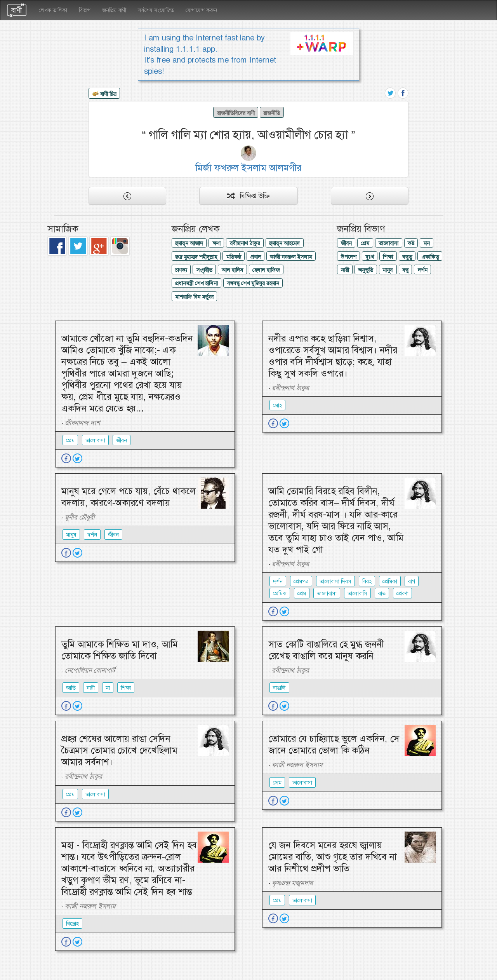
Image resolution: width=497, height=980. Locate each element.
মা (108, 688)
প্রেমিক (280, 593)
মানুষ (388, 270)
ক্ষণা (216, 243)
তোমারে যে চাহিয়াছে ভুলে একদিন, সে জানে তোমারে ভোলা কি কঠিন (334, 745)
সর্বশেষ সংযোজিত (156, 10)
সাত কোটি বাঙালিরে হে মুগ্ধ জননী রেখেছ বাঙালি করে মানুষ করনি (326, 650)
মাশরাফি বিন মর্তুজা (194, 297)
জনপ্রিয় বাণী (114, 10)
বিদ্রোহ (72, 924)
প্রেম (365, 243)
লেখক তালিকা (53, 10)
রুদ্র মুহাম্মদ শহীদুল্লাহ (196, 257)
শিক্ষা (388, 257)
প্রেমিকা (390, 581)
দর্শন (423, 270)
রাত (382, 593)
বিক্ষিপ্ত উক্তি (248, 196)
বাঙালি (279, 688)
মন (427, 243)
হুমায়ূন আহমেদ (284, 243)
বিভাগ (85, 10)
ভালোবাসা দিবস (335, 581)
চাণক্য (181, 270)
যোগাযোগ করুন (201, 10)
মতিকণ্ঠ (234, 257)
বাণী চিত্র (104, 94)
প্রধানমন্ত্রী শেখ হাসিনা (196, 283)
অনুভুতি (366, 270)
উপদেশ (349, 257)
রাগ (412, 581)
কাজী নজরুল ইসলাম (291, 257)
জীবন (346, 243)
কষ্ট (411, 243)
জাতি (71, 688)
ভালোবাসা (388, 243)
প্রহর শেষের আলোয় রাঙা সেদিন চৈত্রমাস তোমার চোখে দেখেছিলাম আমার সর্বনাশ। (119, 750)
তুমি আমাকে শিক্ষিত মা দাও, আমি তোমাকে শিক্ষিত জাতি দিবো (120, 650)
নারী (345, 270)
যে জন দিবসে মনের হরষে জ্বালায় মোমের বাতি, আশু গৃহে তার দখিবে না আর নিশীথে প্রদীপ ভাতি (333, 857)
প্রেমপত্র (301, 581)
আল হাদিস (233, 270)
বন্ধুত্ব (407, 257)
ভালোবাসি (357, 593)
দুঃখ (369, 257)
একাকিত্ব (430, 257)
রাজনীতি (272, 113)
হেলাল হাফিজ (266, 270)
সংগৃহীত (204, 270)
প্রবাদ (256, 257)
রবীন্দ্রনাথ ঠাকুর (245, 243)
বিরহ (367, 581)
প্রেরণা (402, 593)
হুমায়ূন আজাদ (189, 243)
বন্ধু (405, 270)
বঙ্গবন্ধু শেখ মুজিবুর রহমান (253, 283)
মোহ (277, 405)
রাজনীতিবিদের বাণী (236, 113)
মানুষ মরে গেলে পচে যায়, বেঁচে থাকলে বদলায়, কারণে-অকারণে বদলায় (129, 497)
